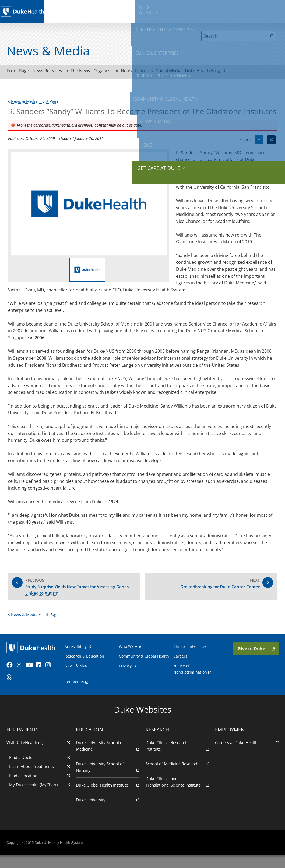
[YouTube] (32, 673)
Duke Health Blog (235, 72)
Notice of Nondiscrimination (192, 681)
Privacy (126, 678)
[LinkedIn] (42, 673)
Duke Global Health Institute (108, 797)
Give (244, 8)
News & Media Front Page (35, 103)
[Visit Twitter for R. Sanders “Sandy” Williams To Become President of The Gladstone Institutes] (271, 141)
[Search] (234, 36)
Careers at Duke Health (246, 755)
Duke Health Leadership (90, 11)
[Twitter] (22, 673)
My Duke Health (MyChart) (41, 797)
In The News (90, 72)
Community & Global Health (196, 11)
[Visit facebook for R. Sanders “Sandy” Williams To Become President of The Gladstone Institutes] (259, 141)
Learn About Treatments (41, 779)
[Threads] (12, 685)
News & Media (226, 11)
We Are (63, 11)
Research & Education (158, 11)
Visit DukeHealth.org (39, 755)
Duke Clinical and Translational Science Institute (177, 797)
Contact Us (76, 694)
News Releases (54, 72)
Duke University (108, 812)
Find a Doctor (41, 769)
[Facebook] (12, 673)
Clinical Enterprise (124, 11)
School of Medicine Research (177, 776)
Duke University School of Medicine (108, 758)
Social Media (195, 72)
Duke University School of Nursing (108, 779)
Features (166, 72)
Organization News (129, 72)
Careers (180, 662)
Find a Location (41, 788)
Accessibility (77, 653)
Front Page (20, 72)
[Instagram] (51, 673)
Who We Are (131, 653)
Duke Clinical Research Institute (177, 758)
